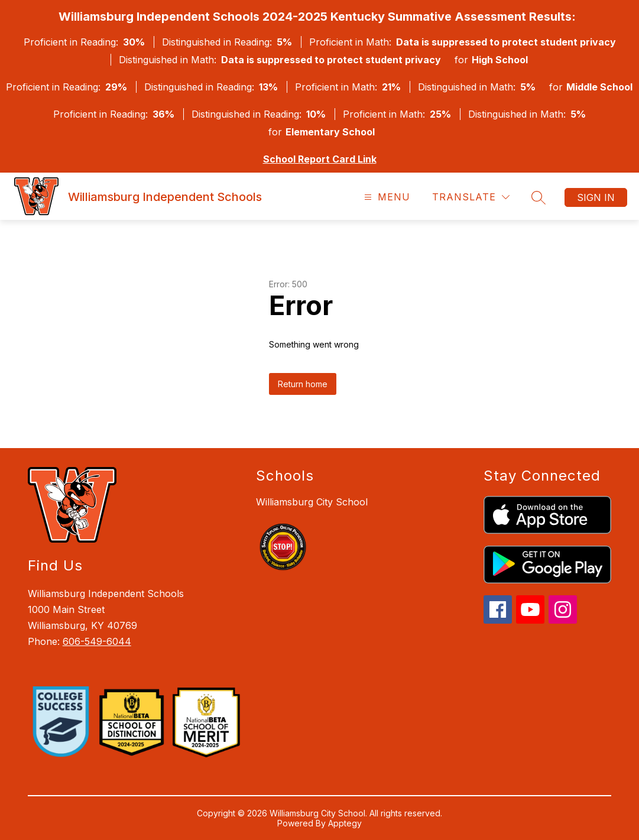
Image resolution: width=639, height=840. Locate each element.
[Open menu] (386, 197)
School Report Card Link (320, 159)
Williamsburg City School (312, 502)
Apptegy (345, 823)
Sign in (596, 197)
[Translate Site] (471, 197)
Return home (303, 384)
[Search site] (539, 197)
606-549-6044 (97, 641)
